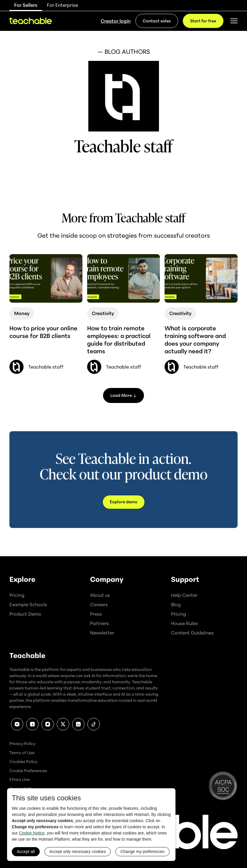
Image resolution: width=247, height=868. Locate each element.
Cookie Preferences (28, 770)
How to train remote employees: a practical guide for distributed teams (119, 340)
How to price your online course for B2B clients (43, 332)
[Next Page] (123, 395)
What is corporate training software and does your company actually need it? (195, 340)
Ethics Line (20, 779)
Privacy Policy (22, 743)
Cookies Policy (23, 761)
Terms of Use (22, 753)
